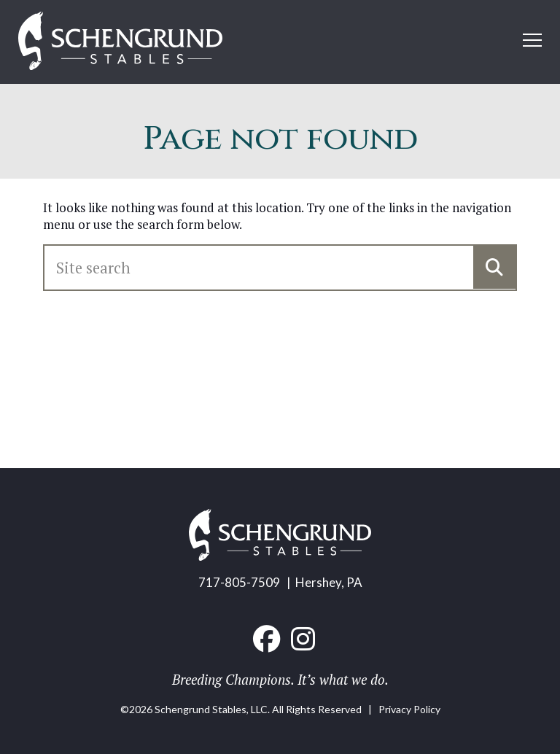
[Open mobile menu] (532, 40)
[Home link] (120, 42)
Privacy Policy (409, 709)
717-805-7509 (239, 582)
